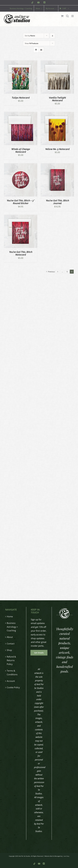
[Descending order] (52, 36)
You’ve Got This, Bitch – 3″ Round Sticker (21, 202)
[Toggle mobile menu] (73, 16)
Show (32, 43)
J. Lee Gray (66, 856)
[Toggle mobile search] (67, 16)
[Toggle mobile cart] (62, 16)
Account (11, 681)
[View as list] (41, 50)
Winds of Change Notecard (21, 150)
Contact (11, 644)
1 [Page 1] (58, 272)
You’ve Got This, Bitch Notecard (21, 253)
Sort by (30, 36)
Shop (9, 650)
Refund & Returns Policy (11, 660)
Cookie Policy (13, 687)
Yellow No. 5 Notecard (57, 149)
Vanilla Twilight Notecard (57, 99)
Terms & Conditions (12, 673)
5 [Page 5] (67, 272)
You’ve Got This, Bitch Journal (57, 202)
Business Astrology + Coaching (12, 627)
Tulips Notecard (21, 98)
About (10, 637)
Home (10, 617)
